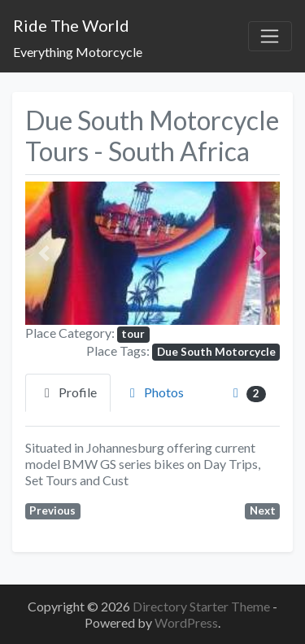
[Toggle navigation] (270, 37)
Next (263, 510)
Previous (52, 510)
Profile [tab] (68, 392)
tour (133, 334)
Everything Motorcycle (78, 52)
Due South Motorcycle (216, 352)
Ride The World (71, 25)
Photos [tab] (154, 392)
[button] (44, 253)
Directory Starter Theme (203, 606)
